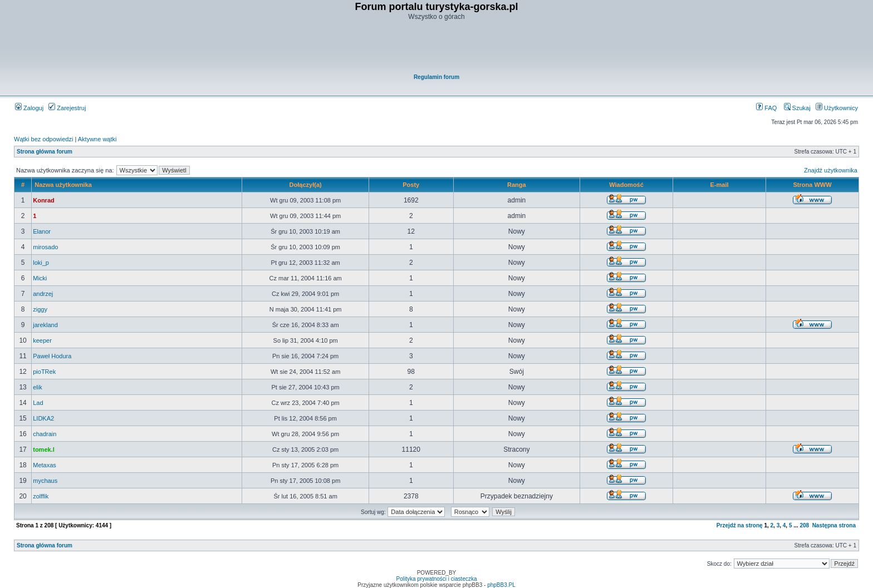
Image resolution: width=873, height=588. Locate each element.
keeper (42, 340)
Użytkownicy (837, 108)
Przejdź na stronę (740, 525)
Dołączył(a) (306, 185)
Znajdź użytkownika (831, 170)
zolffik (41, 496)
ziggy (40, 309)
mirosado (45, 247)
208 (804, 525)
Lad (38, 403)
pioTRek (44, 372)
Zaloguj (29, 108)
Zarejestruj (67, 108)
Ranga (517, 185)
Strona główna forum (45, 152)
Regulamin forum (436, 77)
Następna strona (834, 525)
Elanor (42, 231)
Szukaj (797, 108)
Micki (40, 278)
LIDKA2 (43, 418)
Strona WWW (812, 185)
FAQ (766, 108)
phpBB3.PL (501, 585)
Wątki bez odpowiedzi (43, 139)
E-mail (720, 185)
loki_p (41, 263)
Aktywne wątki (97, 139)
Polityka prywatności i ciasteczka (436, 579)
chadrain (45, 434)
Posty (411, 185)
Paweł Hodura (52, 356)
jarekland (45, 325)
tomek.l (44, 449)
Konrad (44, 200)
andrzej (43, 294)
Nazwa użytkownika (63, 185)
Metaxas (45, 465)
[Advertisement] (437, 48)
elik (38, 387)
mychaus (45, 481)
